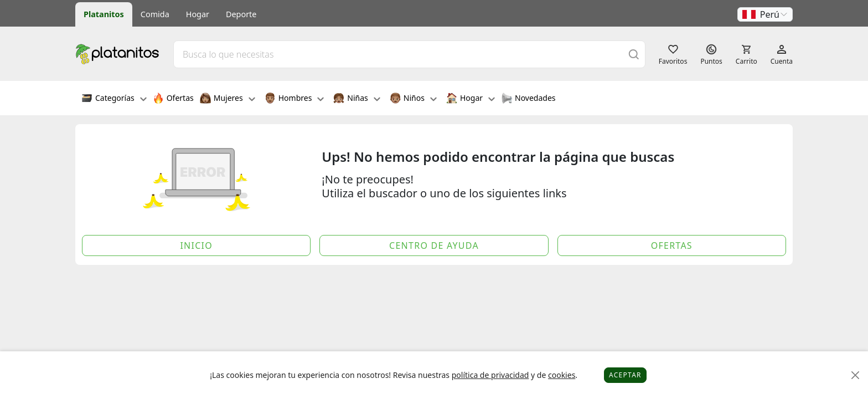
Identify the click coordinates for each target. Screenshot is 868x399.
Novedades (528, 99)
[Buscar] (634, 54)
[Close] (856, 375)
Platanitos (104, 14)
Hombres (294, 99)
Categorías (114, 99)
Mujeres (228, 99)
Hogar (198, 14)
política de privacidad (490, 375)
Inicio (196, 245)
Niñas (356, 99)
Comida (155, 14)
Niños (413, 99)
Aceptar (625, 375)
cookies (562, 375)
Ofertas (173, 99)
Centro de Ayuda (434, 245)
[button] (765, 14)
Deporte (241, 14)
